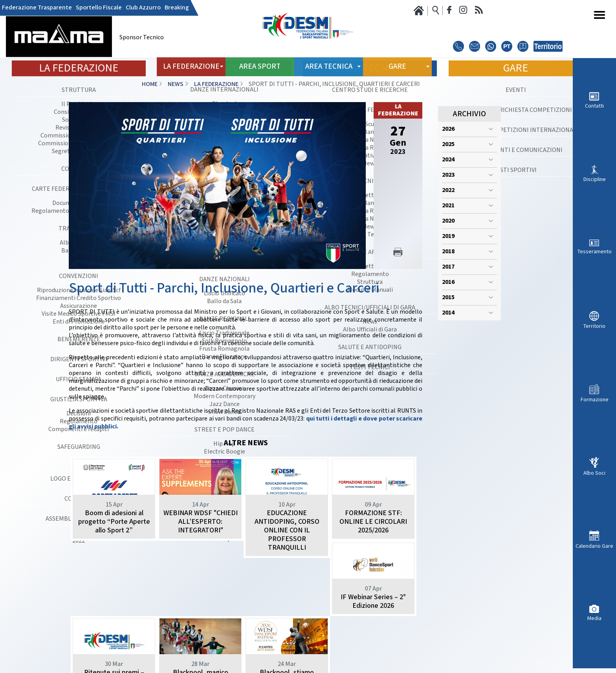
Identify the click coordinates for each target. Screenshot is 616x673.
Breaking (177, 8)
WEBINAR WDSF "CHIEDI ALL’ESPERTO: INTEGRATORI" (201, 522)
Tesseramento (595, 251)
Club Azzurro (143, 8)
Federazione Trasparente (37, 8)
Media (594, 618)
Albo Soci (594, 473)
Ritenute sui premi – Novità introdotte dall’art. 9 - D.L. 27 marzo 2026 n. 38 (200, 627)
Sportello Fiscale (99, 8)
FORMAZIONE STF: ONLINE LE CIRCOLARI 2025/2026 (373, 522)
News (176, 84)
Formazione (595, 400)
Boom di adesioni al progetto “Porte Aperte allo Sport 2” (114, 522)
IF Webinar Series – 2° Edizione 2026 (114, 619)
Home (150, 84)
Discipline (595, 179)
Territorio (594, 326)
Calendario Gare (594, 546)
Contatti (594, 106)
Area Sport (260, 67)
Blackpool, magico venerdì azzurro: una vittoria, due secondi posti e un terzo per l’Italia (287, 632)
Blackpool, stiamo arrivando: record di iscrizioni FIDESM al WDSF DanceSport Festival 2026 (373, 632)
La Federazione (216, 84)
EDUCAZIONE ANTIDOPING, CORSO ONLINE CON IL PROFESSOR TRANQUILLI (287, 530)
